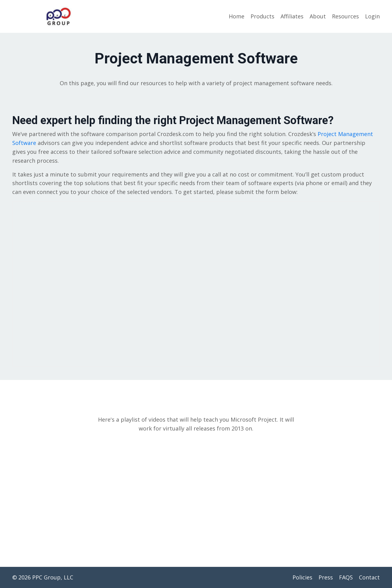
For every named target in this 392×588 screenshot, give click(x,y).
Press (326, 577)
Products (262, 16)
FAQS (346, 577)
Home (237, 16)
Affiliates (292, 16)
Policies (302, 577)
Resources (345, 16)
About (318, 16)
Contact (369, 577)
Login (372, 16)
